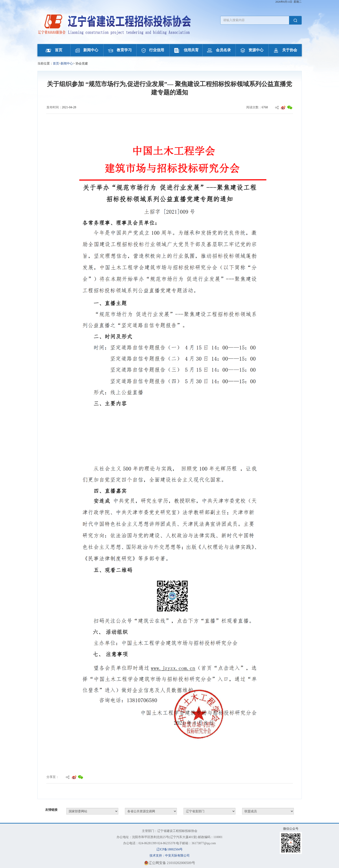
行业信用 (153, 50)
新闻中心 (87, 50)
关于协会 (285, 50)
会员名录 (219, 50)
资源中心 (252, 50)
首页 (54, 50)
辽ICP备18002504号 (170, 849)
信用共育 (186, 50)
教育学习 (120, 50)
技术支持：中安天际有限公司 (170, 856)
